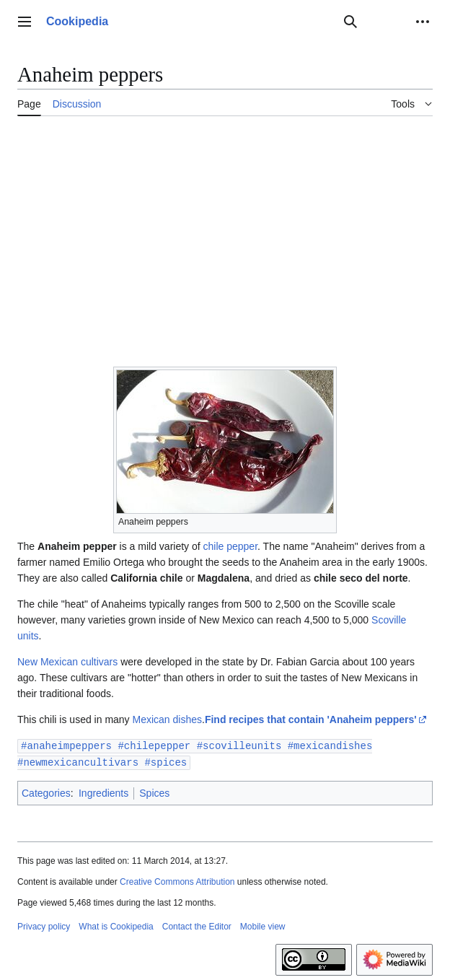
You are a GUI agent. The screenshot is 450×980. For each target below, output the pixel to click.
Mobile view (263, 925)
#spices (166, 761)
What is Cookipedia (116, 925)
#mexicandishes (330, 745)
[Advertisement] (225, 235)
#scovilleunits (239, 745)
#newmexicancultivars (78, 761)
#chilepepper (154, 745)
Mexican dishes (168, 719)
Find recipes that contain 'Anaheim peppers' (311, 719)
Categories (46, 792)
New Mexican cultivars (67, 662)
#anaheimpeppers (66, 745)
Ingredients (103, 792)
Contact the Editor (197, 925)
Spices (154, 792)
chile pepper (231, 546)
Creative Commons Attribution (177, 880)
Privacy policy (44, 925)
